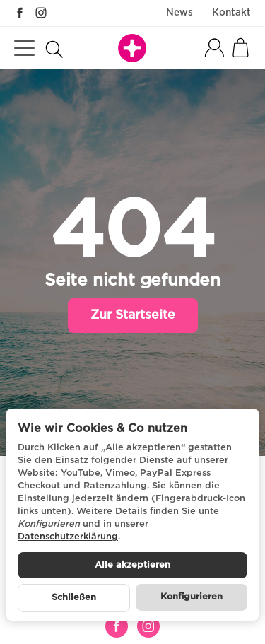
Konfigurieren (192, 597)
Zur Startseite (133, 315)
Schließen (74, 598)
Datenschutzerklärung (68, 537)
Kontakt (231, 13)
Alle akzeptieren (132, 565)
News (179, 13)
